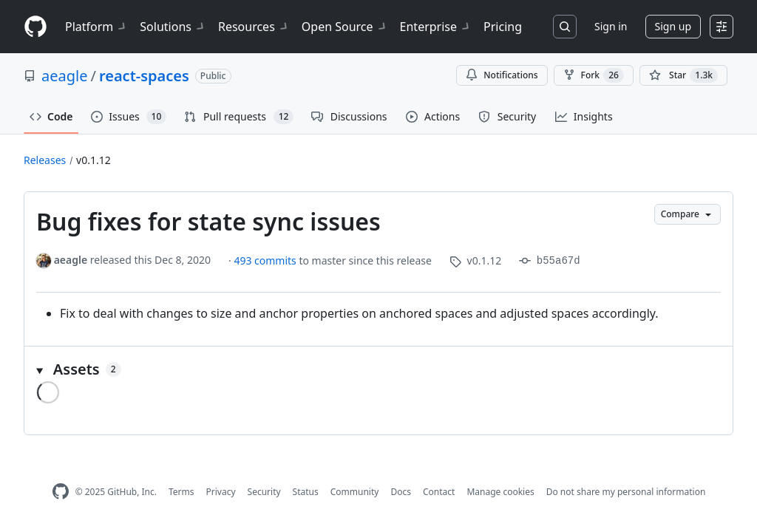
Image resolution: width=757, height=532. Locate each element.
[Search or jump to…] (565, 27)
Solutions (173, 27)
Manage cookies (500, 492)
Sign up (673, 26)
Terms (181, 492)
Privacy (221, 492)
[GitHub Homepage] (61, 492)
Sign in (611, 26)
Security (264, 492)
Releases (45, 160)
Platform (96, 27)
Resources (254, 27)
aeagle (64, 76)
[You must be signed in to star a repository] (683, 75)
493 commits (266, 260)
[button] (378, 369)
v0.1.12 (94, 160)
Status (306, 492)
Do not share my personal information (626, 492)
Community (355, 492)
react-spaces (144, 76)
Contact (439, 492)
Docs (401, 492)
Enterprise (436, 27)
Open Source (345, 27)
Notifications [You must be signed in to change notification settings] (502, 75)
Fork (594, 75)
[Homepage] (35, 27)
